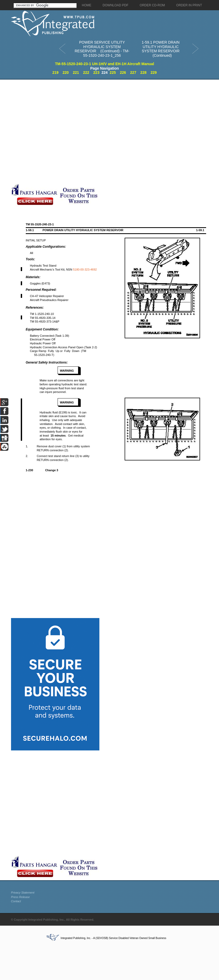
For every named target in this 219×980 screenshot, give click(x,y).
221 (76, 72)
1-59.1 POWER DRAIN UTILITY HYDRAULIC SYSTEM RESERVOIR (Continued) (161, 49)
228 (143, 72)
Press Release (21, 897)
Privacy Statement (23, 893)
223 (96, 72)
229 (154, 72)
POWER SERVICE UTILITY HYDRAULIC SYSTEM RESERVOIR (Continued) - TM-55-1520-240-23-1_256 (102, 49)
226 (123, 72)
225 (113, 72)
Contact (16, 901)
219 (55, 72)
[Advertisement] (58, 131)
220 (66, 72)
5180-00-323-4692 (85, 269)
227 (133, 72)
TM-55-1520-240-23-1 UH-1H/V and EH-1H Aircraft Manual (105, 64)
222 (86, 72)
